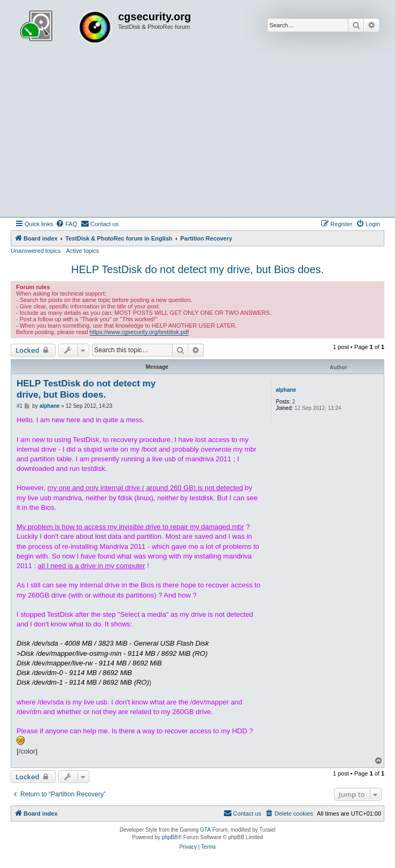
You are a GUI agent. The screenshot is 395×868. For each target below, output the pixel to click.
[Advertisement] (197, 137)
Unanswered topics (36, 251)
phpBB (170, 837)
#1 (20, 406)
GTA (205, 830)
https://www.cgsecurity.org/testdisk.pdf (140, 332)
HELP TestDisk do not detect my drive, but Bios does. (197, 269)
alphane (286, 390)
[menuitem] (66, 224)
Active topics (83, 251)
